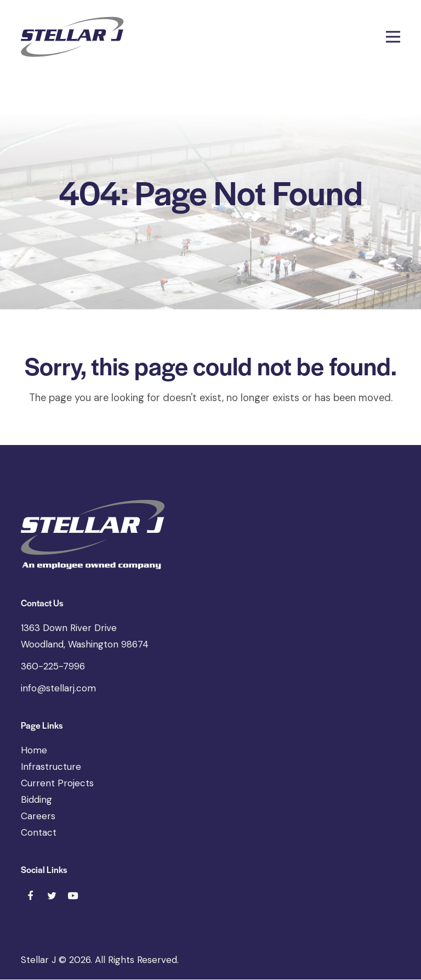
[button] (393, 37)
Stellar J (38, 960)
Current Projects (57, 784)
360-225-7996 (53, 667)
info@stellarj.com (58, 689)
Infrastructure (51, 767)
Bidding (36, 800)
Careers (38, 816)
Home (34, 751)
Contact (39, 833)
